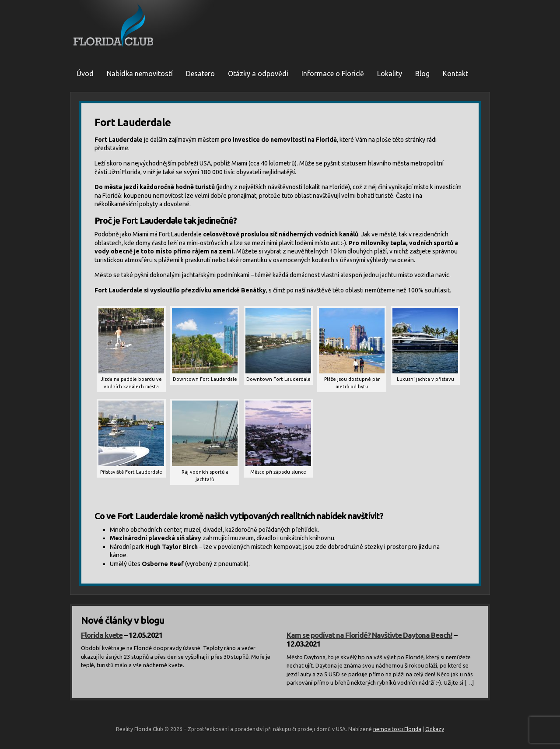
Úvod (85, 74)
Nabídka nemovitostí (140, 74)
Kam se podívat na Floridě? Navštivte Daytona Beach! (369, 635)
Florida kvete (102, 635)
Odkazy (435, 729)
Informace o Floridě (333, 74)
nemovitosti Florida (397, 729)
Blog (422, 74)
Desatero (200, 74)
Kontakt (455, 74)
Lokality (390, 74)
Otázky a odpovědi (258, 74)
